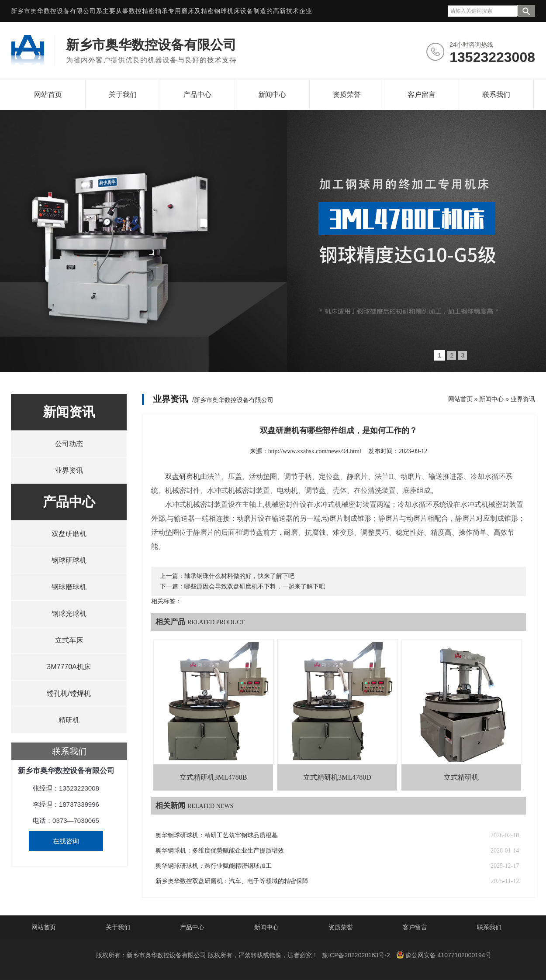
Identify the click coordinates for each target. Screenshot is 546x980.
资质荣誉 (347, 95)
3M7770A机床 (69, 667)
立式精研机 (461, 777)
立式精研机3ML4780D (337, 777)
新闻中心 (272, 95)
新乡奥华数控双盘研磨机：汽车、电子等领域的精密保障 (232, 881)
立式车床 (69, 640)
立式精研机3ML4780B (213, 777)
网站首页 (48, 95)
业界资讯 (69, 470)
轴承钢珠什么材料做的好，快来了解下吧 (239, 576)
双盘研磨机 (69, 534)
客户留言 (422, 95)
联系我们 (496, 95)
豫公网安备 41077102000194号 (444, 955)
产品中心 (197, 95)
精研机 (69, 720)
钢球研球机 (69, 560)
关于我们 (123, 95)
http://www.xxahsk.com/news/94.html (315, 451)
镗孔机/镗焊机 (69, 693)
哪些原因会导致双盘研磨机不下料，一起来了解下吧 (255, 586)
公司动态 (69, 444)
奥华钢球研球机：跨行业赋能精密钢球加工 (214, 866)
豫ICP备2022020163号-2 (356, 955)
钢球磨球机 (69, 587)
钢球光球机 (69, 614)
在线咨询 (66, 841)
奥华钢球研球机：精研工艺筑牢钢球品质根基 (217, 835)
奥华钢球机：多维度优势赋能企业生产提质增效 (220, 851)
